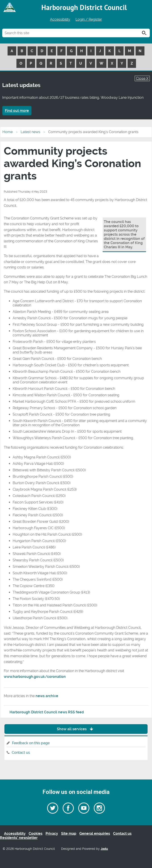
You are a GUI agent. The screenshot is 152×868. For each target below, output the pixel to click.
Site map (69, 833)
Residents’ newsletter (19, 838)
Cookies (36, 833)
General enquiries (95, 833)
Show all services (76, 729)
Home (8, 132)
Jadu (104, 849)
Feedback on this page (31, 743)
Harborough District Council (84, 7)
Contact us (21, 753)
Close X (142, 78)
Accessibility (60, 19)
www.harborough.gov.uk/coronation (35, 677)
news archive (47, 696)
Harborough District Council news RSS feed (47, 712)
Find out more (17, 111)
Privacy (52, 833)
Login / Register (89, 19)
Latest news (30, 132)
